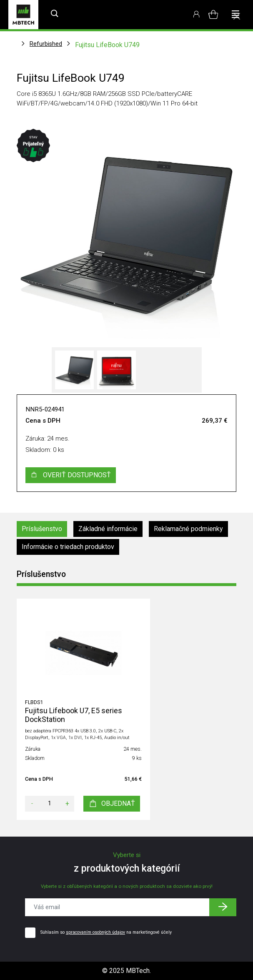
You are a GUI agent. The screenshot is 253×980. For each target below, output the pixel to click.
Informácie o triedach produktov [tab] (68, 547)
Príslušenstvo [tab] (42, 529)
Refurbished (46, 44)
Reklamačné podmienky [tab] (188, 529)
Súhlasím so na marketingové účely (106, 932)
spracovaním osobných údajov (95, 932)
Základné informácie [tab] (108, 529)
